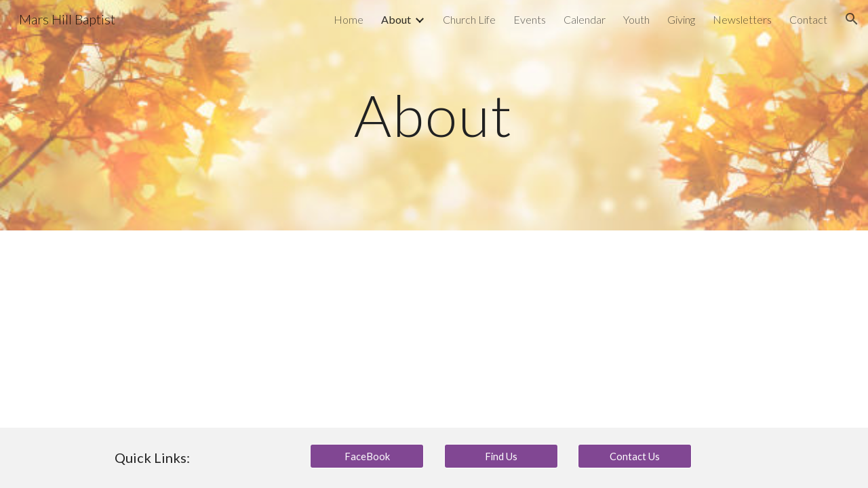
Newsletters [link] (742, 19)
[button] (852, 19)
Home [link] (349, 19)
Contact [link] (808, 19)
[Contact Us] (635, 456)
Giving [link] (681, 19)
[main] (434, 115)
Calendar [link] (585, 19)
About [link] (396, 19)
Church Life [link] (469, 19)
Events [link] (530, 19)
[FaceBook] (367, 456)
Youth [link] (636, 19)
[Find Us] (501, 456)
